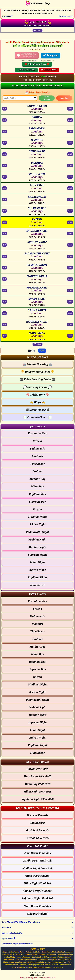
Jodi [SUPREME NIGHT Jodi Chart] (4, 290)
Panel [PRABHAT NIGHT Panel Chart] (70, 268)
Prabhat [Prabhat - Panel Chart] (37, 639)
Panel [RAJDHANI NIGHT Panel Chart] (70, 324)
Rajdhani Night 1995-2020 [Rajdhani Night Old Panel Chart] (37, 799)
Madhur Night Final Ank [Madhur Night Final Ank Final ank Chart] (38, 868)
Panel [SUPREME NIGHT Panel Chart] (70, 290)
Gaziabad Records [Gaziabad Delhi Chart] (37, 830)
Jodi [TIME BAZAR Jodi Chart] (4, 154)
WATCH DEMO (49, 70)
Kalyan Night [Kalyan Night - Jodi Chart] (37, 570)
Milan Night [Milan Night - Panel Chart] (37, 730)
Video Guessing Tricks (37, 379)
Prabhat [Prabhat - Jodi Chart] (37, 471)
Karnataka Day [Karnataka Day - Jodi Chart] (38, 433)
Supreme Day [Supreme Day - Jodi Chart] (37, 502)
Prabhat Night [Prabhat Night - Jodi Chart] (37, 540)
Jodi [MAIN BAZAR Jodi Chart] (4, 336)
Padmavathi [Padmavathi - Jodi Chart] (37, 449)
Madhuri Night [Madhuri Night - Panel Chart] (38, 685)
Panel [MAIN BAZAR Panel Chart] (70, 336)
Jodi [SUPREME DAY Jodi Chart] (4, 211)
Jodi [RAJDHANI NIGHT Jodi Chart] (4, 324)
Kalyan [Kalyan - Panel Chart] (37, 677)
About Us (23, 978)
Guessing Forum (37, 387)
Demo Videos (37, 410)
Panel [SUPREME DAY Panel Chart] (70, 211)
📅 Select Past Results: (37, 92)
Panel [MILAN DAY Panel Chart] (70, 188)
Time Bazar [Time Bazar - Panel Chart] (37, 631)
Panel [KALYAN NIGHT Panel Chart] (70, 313)
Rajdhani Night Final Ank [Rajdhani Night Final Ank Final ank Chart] (38, 899)
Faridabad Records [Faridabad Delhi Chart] (38, 838)
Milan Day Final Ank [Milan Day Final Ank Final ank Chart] (37, 876)
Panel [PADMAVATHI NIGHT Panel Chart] (70, 256)
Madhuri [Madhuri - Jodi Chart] (37, 456)
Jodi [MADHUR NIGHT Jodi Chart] (4, 279)
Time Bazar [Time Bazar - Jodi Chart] (37, 464)
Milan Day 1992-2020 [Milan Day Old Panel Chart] (37, 784)
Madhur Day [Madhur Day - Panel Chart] (37, 647)
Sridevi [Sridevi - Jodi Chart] (38, 441)
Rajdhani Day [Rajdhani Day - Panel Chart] (37, 662)
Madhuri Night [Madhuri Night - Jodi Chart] (38, 517)
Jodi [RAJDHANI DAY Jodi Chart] (4, 200)
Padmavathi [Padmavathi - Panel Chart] (37, 616)
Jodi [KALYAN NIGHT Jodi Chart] (4, 313)
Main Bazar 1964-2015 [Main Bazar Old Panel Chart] (38, 776)
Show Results (47, 98)
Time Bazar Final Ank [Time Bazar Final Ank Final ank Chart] (37, 853)
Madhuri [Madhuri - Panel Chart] (37, 624)
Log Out (42, 351)
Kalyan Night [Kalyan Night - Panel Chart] (37, 738)
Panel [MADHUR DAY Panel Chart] (70, 177)
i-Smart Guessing (38, 364)
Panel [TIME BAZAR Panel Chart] (70, 154)
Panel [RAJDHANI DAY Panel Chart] (70, 200)
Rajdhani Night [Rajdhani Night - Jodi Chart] (38, 578)
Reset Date (64, 98)
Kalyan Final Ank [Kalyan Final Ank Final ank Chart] (37, 914)
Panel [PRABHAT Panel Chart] (70, 166)
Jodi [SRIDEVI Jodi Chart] (4, 120)
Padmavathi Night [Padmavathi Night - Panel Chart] (37, 700)
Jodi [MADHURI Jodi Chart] (4, 143)
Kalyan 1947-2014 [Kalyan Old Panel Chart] (37, 769)
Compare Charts (37, 417)
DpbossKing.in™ (40, 972)
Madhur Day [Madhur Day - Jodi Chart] (37, 479)
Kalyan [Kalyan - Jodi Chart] (37, 509)
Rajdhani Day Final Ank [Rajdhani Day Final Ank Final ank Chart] (37, 891)
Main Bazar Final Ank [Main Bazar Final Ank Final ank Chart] (37, 906)
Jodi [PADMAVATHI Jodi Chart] (4, 131)
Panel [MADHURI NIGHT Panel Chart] (70, 234)
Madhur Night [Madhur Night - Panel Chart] (37, 715)
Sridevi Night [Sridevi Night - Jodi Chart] (37, 524)
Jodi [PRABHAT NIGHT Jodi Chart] (4, 268)
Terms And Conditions (47, 978)
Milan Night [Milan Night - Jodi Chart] (37, 562)
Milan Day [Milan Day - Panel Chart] (37, 654)
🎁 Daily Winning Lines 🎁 (37, 64)
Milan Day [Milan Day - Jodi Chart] (37, 487)
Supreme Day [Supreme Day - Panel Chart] (37, 669)
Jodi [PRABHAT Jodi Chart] (4, 166)
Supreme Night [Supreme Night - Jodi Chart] (37, 555)
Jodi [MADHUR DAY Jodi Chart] (4, 177)
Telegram (50, 55)
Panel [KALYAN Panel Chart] (70, 222)
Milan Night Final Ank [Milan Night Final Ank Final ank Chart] (37, 883)
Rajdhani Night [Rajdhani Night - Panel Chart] (38, 745)
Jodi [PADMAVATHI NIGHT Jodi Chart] (4, 256)
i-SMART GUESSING (26, 70)
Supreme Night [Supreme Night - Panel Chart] (37, 722)
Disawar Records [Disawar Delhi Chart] (37, 815)
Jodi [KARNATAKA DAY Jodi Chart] (4, 109)
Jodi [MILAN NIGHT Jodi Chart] (4, 302)
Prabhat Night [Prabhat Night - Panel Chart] (37, 707)
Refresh (37, 30)
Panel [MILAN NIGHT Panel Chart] (70, 302)
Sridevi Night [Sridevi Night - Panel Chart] (37, 692)
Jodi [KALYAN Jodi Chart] (4, 222)
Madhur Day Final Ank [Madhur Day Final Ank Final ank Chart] (37, 861)
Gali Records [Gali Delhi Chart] (37, 823)
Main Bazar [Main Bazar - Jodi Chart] (37, 585)
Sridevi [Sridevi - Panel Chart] (38, 609)
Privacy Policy (33, 978)
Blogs (37, 402)
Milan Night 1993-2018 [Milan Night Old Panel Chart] (37, 792)
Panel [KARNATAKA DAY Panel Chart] (70, 109)
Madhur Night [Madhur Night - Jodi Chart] (37, 547)
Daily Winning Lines (38, 372)
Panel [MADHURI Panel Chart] (70, 143)
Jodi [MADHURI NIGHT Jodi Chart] (4, 234)
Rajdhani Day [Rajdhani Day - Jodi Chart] (37, 494)
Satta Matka (58, 967)
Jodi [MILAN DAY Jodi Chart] (4, 188)
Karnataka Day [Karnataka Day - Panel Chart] (38, 601)
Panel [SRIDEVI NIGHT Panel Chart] (70, 245)
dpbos (44, 952)
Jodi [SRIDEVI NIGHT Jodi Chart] (4, 245)
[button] (37, 357)
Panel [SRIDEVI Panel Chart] (70, 120)
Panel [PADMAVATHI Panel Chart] (70, 131)
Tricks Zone (37, 395)
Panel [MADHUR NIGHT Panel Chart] (70, 279)
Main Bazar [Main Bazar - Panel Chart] (37, 753)
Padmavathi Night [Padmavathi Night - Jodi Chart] (37, 532)
